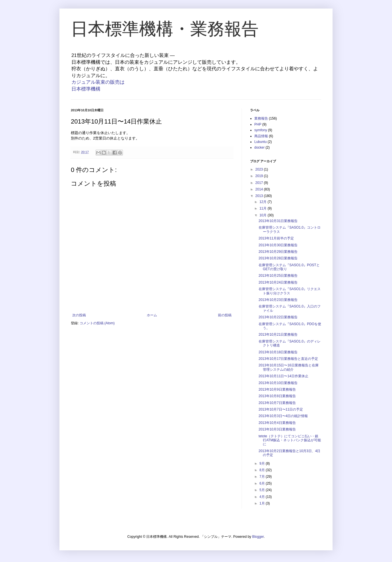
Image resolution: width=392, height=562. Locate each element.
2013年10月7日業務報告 (277, 403)
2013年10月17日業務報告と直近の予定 (288, 359)
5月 (263, 490)
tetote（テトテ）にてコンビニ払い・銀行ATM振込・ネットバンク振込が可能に (290, 440)
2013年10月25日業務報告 (278, 276)
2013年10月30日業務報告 (278, 245)
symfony (261, 130)
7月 (263, 477)
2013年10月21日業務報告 (278, 335)
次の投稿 (79, 315)
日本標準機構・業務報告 (165, 29)
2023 (260, 169)
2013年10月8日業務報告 (277, 396)
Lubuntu (260, 142)
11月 (264, 208)
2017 (260, 183)
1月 (263, 503)
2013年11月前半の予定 (276, 238)
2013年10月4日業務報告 (277, 423)
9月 (263, 463)
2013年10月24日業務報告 (278, 282)
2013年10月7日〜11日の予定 (281, 409)
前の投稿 (225, 315)
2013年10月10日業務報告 (278, 383)
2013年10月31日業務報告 (278, 221)
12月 (264, 202)
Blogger (258, 537)
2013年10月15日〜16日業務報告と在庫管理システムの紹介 (289, 367)
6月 (263, 483)
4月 (263, 497)
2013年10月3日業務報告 (277, 429)
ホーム (152, 315)
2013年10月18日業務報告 (278, 352)
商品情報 (261, 136)
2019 (260, 176)
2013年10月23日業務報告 (278, 300)
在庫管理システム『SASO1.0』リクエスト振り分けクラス (290, 291)
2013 (260, 196)
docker (259, 147)
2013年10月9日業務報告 (277, 389)
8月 (263, 470)
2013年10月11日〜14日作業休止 (283, 376)
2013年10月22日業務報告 (278, 317)
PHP (258, 124)
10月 (264, 215)
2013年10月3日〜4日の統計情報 (283, 416)
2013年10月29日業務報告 (278, 252)
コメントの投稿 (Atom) (97, 323)
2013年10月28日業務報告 (278, 258)
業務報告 (261, 118)
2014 (260, 189)
